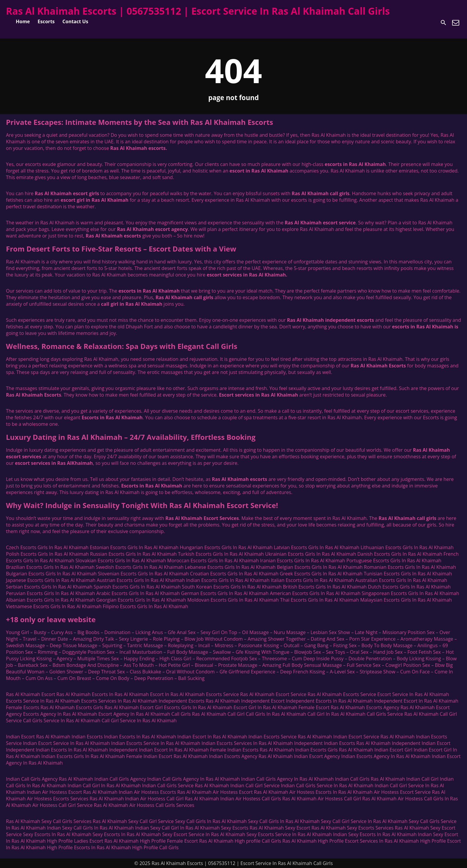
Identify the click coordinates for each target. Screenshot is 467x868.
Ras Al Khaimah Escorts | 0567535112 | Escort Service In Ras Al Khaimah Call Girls (198, 11)
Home (23, 21)
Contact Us (76, 21)
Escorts (46, 21)
